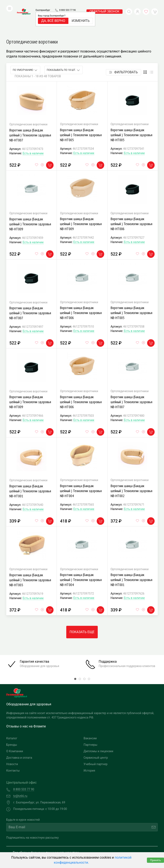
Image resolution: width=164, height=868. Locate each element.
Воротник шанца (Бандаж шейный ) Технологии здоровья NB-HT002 (131, 463)
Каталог (12, 710)
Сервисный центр (96, 730)
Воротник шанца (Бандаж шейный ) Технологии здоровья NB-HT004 (81, 463)
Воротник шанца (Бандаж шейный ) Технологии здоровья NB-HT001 (30, 463)
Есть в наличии (33, 125)
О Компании (15, 723)
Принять (155, 860)
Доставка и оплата (19, 730)
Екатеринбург (43, 4)
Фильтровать (123, 44)
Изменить (81, 14)
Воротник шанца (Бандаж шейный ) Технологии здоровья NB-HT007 (30, 107)
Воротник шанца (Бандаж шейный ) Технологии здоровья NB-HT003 (30, 552)
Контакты (13, 743)
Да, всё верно (53, 14)
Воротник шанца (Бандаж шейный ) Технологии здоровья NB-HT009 (30, 196)
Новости (12, 736)
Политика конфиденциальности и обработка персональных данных (43, 849)
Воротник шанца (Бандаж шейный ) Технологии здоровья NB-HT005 (81, 107)
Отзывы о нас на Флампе (26, 698)
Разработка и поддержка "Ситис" (118, 842)
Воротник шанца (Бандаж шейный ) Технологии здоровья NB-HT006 (131, 196)
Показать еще (82, 604)
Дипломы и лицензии (98, 723)
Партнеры (90, 717)
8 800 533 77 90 (67, 4)
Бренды (12, 717)
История (89, 743)
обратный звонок (105, 5)
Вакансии (90, 710)
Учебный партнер (96, 736)
